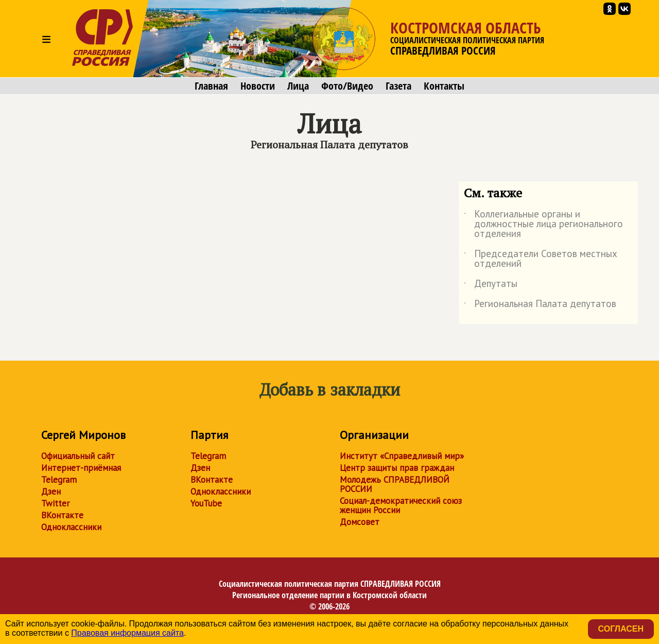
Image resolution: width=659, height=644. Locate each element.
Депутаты (491, 285)
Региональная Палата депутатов (540, 306)
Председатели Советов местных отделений (541, 259)
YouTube (206, 503)
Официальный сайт (78, 456)
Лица (298, 86)
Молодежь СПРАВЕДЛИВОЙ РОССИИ (395, 484)
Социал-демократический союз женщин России (401, 505)
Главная (211, 86)
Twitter (55, 503)
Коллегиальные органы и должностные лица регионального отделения (543, 224)
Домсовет (360, 522)
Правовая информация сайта (127, 633)
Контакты (444, 86)
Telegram (59, 480)
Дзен (51, 492)
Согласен (621, 629)
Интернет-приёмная (81, 468)
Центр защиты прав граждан (397, 468)
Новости (258, 86)
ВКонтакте (62, 515)
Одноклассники (71, 527)
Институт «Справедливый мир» (402, 456)
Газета (398, 86)
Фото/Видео (347, 86)
